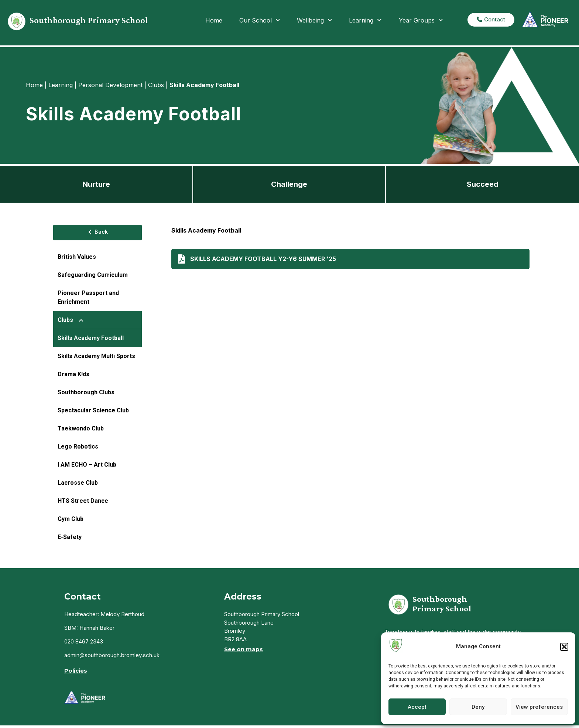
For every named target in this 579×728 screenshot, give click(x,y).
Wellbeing (314, 20)
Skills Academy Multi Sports (96, 356)
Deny (478, 707)
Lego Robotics (78, 447)
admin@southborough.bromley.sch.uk (112, 655)
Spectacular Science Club (93, 410)
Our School (260, 20)
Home (214, 20)
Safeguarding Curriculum (93, 275)
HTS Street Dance (83, 501)
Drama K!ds (73, 374)
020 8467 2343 (84, 641)
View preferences (539, 707)
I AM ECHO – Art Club (87, 465)
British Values (77, 257)
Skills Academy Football (91, 338)
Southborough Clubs (86, 392)
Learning (365, 20)
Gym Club (71, 519)
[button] (564, 647)
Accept (417, 707)
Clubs (74, 320)
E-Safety (70, 537)
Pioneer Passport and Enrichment (88, 297)
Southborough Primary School (89, 20)
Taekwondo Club (81, 428)
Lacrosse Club (78, 483)
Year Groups (421, 20)
